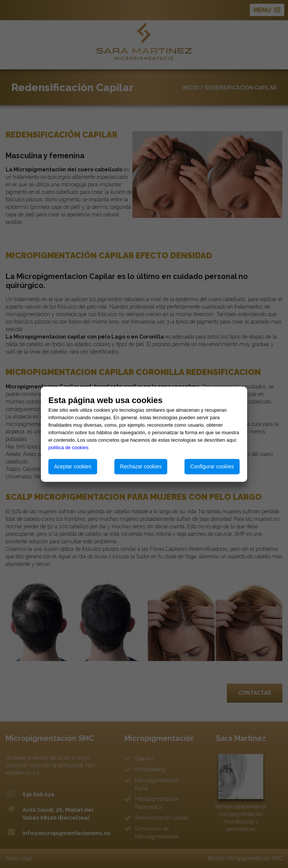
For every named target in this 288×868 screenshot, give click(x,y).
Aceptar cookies (73, 466)
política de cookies (68, 447)
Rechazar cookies (141, 466)
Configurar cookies (212, 466)
